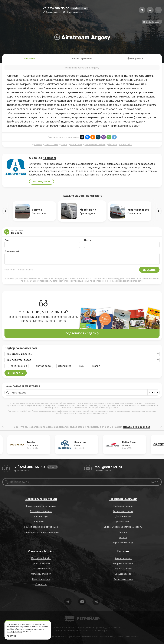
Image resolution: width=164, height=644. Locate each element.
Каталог (123, 537)
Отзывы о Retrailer (41, 569)
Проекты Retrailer (41, 563)
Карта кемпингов (122, 542)
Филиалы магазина (123, 579)
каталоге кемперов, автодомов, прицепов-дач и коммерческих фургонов (109, 403)
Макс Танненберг (101, 636)
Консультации (41, 516)
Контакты (123, 551)
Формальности (71, 631)
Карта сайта (88, 631)
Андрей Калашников (82, 636)
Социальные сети (123, 569)
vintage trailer (76, 144)
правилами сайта (29, 627)
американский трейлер (95, 144)
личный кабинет (124, 636)
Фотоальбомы (123, 522)
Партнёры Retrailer (41, 558)
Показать (16, 373)
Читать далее (42, 182)
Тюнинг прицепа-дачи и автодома (41, 532)
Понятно (12, 636)
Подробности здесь (82, 333)
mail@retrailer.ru (79, 8)
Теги (57, 631)
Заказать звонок (53, 12)
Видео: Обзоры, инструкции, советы (123, 527)
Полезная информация (123, 499)
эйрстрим (112, 144)
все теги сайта (125, 144)
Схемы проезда (123, 574)
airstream (38, 144)
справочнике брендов (137, 427)
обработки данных (23, 629)
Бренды (123, 532)
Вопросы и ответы (123, 511)
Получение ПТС (41, 522)
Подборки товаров (123, 506)
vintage (64, 144)
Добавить (149, 270)
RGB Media (61, 636)
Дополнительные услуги (41, 499)
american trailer (51, 144)
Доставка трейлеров (41, 511)
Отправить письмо (75, 12)
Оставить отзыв (40, 574)
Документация (123, 516)
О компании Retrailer (41, 551)
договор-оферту (14, 631)
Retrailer (68, 616)
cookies (10, 629)
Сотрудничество (41, 579)
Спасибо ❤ (41, 584)
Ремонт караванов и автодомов (41, 527)
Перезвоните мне (21, 471)
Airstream (49, 158)
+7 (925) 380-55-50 (56, 8)
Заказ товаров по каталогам (41, 506)
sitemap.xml (104, 631)
